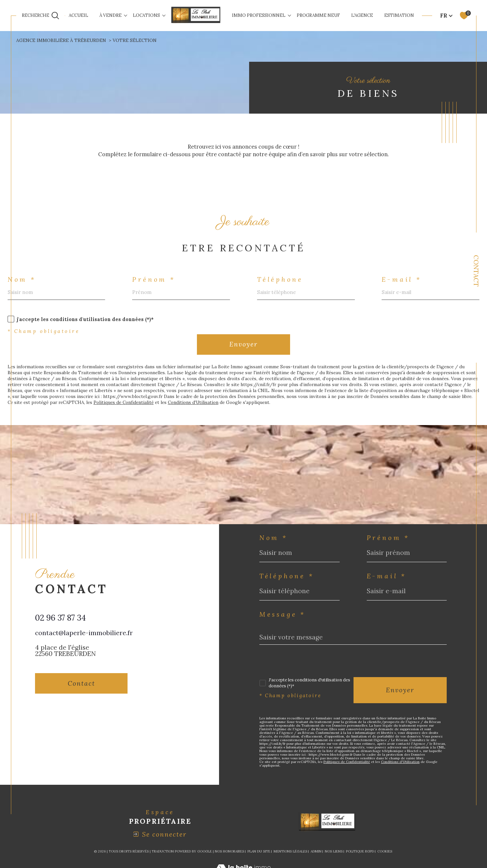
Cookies (385, 851)
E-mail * (401, 280)
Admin (316, 851)
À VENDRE (111, 15)
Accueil (78, 15)
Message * (282, 615)
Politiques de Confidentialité (124, 402)
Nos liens (334, 851)
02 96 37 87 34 (60, 618)
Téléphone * (287, 576)
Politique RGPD (360, 851)
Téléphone (280, 280)
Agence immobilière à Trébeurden (61, 40)
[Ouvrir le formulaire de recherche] (41, 16)
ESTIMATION (399, 15)
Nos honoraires (229, 851)
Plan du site (259, 851)
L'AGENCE (362, 15)
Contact (476, 271)
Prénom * (154, 280)
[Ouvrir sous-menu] (125, 15)
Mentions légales (290, 851)
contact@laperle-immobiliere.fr (84, 633)
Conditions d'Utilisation (193, 402)
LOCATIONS (146, 15)
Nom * (22, 280)
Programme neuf (318, 15)
